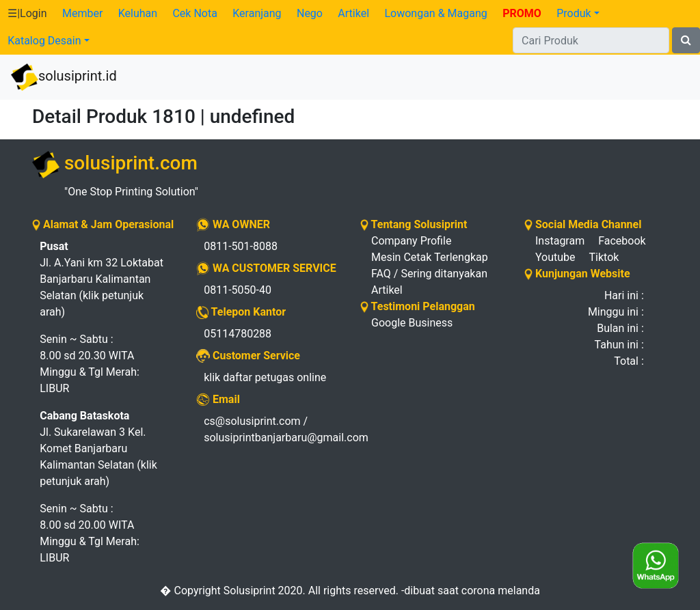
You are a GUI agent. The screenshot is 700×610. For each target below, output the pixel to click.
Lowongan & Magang (435, 13)
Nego (310, 13)
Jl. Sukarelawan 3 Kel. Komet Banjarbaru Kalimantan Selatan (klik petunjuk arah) (98, 448)
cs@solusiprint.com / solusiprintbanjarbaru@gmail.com (272, 429)
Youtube (555, 257)
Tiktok (604, 257)
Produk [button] (574, 13)
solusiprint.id (64, 77)
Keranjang (257, 13)
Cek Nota (194, 13)
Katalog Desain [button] (44, 41)
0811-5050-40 (238, 290)
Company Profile (411, 241)
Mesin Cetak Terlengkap (430, 257)
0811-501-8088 (241, 246)
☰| (27, 13)
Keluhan (138, 13)
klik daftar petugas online (265, 377)
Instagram (560, 241)
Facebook (622, 241)
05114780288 (238, 334)
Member (82, 13)
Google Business (412, 323)
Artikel (353, 13)
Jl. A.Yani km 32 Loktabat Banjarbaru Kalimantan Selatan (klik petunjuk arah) (102, 279)
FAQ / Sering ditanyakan (429, 274)
